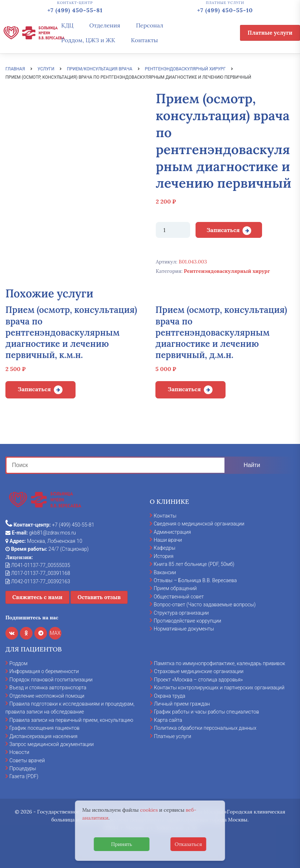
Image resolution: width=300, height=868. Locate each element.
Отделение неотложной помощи (47, 696)
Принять (121, 844)
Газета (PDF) (24, 776)
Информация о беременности (44, 671)
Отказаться (188, 844)
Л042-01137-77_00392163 (38, 581)
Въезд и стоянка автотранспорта (48, 688)
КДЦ (67, 25)
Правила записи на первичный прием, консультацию (71, 720)
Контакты (144, 40)
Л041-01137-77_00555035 (38, 565)
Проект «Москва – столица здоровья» (198, 680)
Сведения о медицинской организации (199, 524)
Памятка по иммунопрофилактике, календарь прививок (220, 663)
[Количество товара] (173, 230)
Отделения (105, 25)
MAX (55, 633)
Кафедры (164, 548)
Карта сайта (168, 720)
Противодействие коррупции (187, 621)
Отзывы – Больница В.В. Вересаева (195, 580)
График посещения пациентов (44, 728)
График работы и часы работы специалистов (207, 712)
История (164, 556)
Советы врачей (27, 760)
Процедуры (23, 768)
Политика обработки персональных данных (205, 728)
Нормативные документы (184, 629)
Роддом (18, 663)
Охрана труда (170, 696)
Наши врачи (168, 540)
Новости (19, 752)
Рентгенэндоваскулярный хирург (227, 271)
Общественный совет (179, 597)
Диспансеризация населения (43, 736)
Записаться (223, 230)
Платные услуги (270, 33)
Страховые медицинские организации (199, 671)
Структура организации (181, 613)
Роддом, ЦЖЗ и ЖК (88, 40)
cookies (149, 810)
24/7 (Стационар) (47, 549)
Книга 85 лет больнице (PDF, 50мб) (194, 564)
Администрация (172, 532)
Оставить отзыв (99, 597)
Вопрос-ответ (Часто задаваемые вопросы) (205, 605)
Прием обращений (175, 588)
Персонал (150, 25)
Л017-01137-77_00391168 (38, 573)
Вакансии (165, 572)
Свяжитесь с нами (37, 597)
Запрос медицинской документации (52, 744)
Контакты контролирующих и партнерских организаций (219, 688)
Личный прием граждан (182, 704)
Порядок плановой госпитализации (51, 680)
